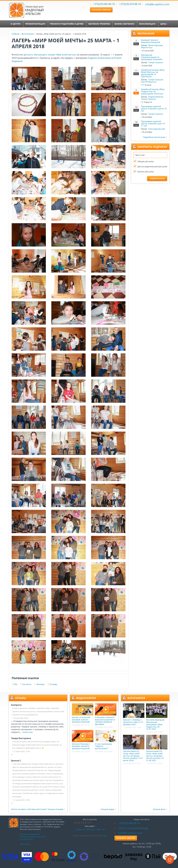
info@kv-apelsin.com (156, 4)
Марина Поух (147, 47)
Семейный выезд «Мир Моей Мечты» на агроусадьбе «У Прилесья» (153, 73)
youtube (88, 823)
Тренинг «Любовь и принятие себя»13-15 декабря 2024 (134, 714)
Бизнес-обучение (125, 24)
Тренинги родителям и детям (67, 24)
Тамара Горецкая (156, 62)
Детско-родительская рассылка (152, 166)
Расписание (146, 34)
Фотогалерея (28, 34)
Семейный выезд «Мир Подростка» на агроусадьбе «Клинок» (153, 91)
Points (105, 836)
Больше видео (108, 809)
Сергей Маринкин (149, 82)
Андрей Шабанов (156, 97)
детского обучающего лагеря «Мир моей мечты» (50, 55)
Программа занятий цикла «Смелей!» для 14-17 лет (153, 123)
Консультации (148, 24)
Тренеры (39, 684)
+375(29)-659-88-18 (130, 4)
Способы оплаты (27, 839)
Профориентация (36, 24)
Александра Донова (157, 129)
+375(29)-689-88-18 (104, 4)
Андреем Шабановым (99, 58)
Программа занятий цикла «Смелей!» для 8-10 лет (154, 109)
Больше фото (160, 809)
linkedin (82, 823)
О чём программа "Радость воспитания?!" (106, 740)
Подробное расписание (155, 137)
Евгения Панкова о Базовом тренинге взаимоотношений (83, 740)
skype (90, 823)
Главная (15, 34)
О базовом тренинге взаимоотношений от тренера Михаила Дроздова (106, 714)
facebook (75, 823)
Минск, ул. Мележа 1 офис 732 (90, 829)
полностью (27, 732)
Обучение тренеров (99, 24)
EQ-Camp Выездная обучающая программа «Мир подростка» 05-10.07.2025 (157, 717)
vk (77, 823)
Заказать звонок (101, 10)
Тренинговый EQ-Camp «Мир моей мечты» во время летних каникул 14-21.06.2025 (157, 748)
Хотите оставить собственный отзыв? (29, 809)
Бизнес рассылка (146, 172)
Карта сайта (25, 844)
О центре (16, 24)
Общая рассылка (146, 161)
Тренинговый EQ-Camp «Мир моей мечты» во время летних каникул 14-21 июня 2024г (134, 748)
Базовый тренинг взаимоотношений (151, 41)
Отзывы (52, 684)
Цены (164, 24)
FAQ (14, 684)
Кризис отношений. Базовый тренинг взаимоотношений (83, 713)
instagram (86, 823)
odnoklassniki (79, 823)
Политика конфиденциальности (33, 837)
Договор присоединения (30, 834)
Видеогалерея (86, 698)
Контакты (26, 684)
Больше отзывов (56, 809)
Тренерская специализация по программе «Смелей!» (152, 57)
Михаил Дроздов (155, 45)
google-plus (84, 823)
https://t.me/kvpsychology (131, 828)
